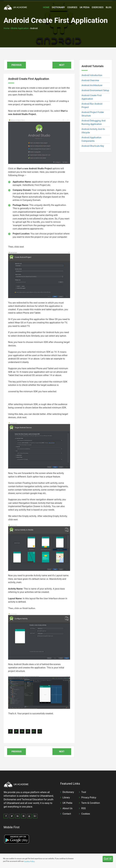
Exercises (98, 7)
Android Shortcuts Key (93, 146)
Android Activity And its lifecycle (93, 131)
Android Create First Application (92, 97)
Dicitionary (68, 792)
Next (62, 65)
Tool (84, 792)
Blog (109, 7)
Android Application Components (91, 139)
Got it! (108, 859)
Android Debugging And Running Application (93, 122)
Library (66, 798)
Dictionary (58, 7)
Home (46, 7)
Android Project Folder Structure (93, 114)
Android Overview (90, 80)
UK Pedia (85, 7)
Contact (67, 814)
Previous (17, 65)
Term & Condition (91, 803)
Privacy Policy (89, 798)
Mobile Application (20, 28)
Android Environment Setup (95, 90)
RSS (83, 808)
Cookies (86, 814)
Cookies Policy (29, 861)
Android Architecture (92, 85)
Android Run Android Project (92, 106)
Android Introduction (92, 75)
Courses (72, 7)
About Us (67, 808)
